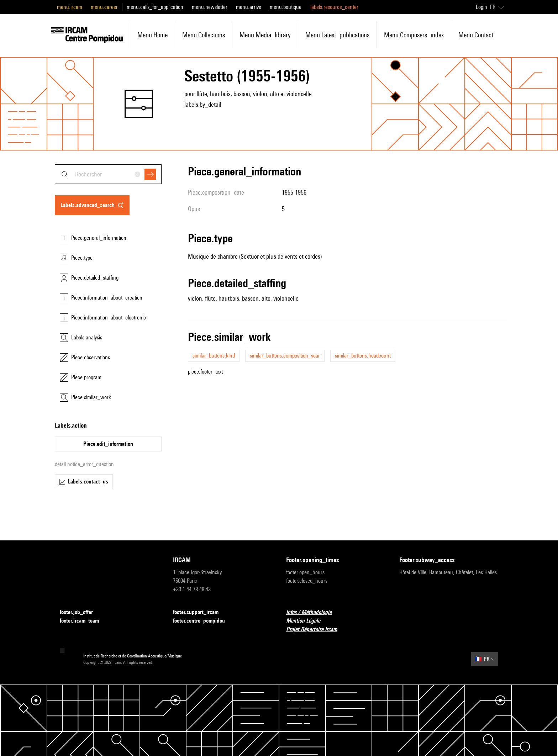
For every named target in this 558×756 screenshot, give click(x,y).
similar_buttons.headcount (363, 356)
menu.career (104, 7)
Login (481, 7)
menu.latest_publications (337, 35)
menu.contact (476, 35)
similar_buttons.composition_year (285, 356)
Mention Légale (307, 621)
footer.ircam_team (84, 621)
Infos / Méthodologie (313, 612)
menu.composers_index (414, 35)
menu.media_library (265, 35)
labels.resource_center (334, 7)
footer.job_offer (81, 612)
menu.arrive (249, 7)
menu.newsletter (210, 7)
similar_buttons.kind (214, 356)
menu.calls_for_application (155, 7)
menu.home (152, 35)
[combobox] (108, 174)
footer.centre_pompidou (203, 621)
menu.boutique (286, 7)
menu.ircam (70, 7)
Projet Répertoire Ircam (316, 630)
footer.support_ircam (200, 612)
